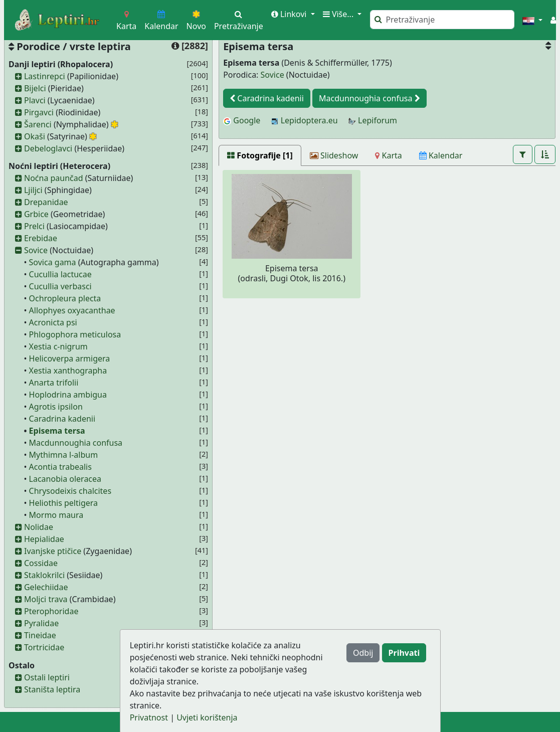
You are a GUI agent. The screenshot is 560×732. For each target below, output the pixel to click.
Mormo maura (56, 515)
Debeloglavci (48, 148)
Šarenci (38, 124)
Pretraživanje (239, 21)
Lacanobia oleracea (65, 479)
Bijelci (35, 88)
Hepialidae (44, 539)
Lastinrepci (45, 76)
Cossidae (41, 563)
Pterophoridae (51, 611)
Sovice (36, 250)
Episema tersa (57, 431)
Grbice (36, 214)
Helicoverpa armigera (70, 358)
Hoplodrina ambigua (68, 395)
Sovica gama (53, 262)
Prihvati (404, 653)
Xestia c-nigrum (58, 346)
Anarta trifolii (54, 383)
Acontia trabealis (60, 467)
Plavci (35, 100)
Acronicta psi (53, 322)
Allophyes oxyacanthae (72, 310)
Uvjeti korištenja (207, 717)
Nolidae (39, 527)
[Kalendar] (441, 155)
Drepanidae (46, 202)
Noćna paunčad (54, 178)
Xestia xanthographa (68, 371)
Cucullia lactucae (60, 274)
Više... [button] (339, 14)
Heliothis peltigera (63, 503)
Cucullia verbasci (60, 286)
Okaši (35, 136)
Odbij (363, 653)
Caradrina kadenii (62, 419)
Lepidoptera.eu (304, 120)
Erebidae (41, 238)
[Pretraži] (442, 20)
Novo (196, 21)
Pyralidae (41, 623)
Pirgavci (39, 112)
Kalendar (161, 21)
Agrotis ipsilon (56, 407)
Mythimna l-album (64, 455)
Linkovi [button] (290, 14)
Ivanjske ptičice (53, 551)
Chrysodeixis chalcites (70, 491)
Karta (126, 21)
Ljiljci (33, 190)
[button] (532, 20)
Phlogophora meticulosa (75, 334)
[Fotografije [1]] (260, 155)
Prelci (34, 226)
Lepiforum (372, 120)
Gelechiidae (46, 587)
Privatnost (149, 717)
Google (242, 120)
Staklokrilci (44, 575)
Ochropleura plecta (65, 298)
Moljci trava (46, 599)
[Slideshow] (334, 155)
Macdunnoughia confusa (76, 443)
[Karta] (388, 155)
